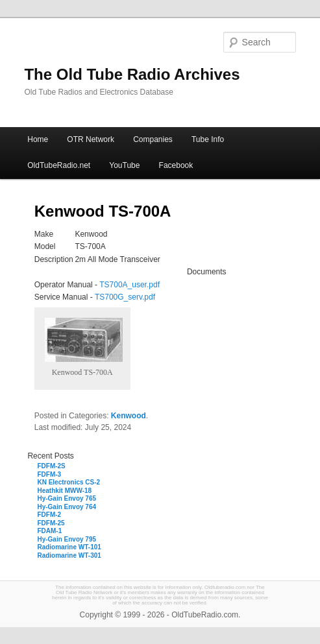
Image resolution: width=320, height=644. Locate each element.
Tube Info (208, 139)
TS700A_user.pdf (129, 285)
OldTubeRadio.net (59, 165)
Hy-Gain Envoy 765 (67, 498)
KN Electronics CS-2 (68, 482)
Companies (153, 139)
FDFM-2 (49, 515)
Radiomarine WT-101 (69, 547)
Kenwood (129, 416)
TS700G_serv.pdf (125, 297)
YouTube (124, 165)
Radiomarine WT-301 (69, 555)
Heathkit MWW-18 (64, 491)
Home (38, 139)
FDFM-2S (51, 466)
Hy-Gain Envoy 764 (67, 507)
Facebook (176, 165)
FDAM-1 (49, 531)
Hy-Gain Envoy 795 (67, 539)
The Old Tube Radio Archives (132, 74)
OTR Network (91, 139)
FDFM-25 (51, 523)
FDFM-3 (49, 474)
